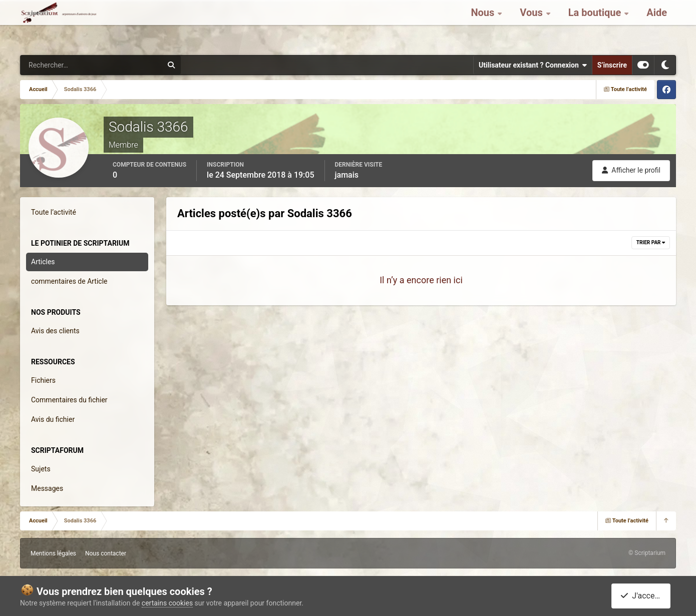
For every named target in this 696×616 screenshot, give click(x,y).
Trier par (651, 242)
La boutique (596, 25)
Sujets (41, 469)
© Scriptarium (647, 553)
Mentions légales (53, 553)
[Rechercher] (64, 65)
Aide (657, 25)
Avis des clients (55, 331)
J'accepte (643, 596)
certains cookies (167, 603)
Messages (47, 488)
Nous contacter (106, 553)
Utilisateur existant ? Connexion (533, 65)
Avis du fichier (53, 419)
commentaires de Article (69, 281)
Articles (43, 262)
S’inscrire (612, 65)
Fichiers (43, 380)
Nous (484, 25)
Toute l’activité (54, 212)
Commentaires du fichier (69, 400)
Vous (532, 25)
